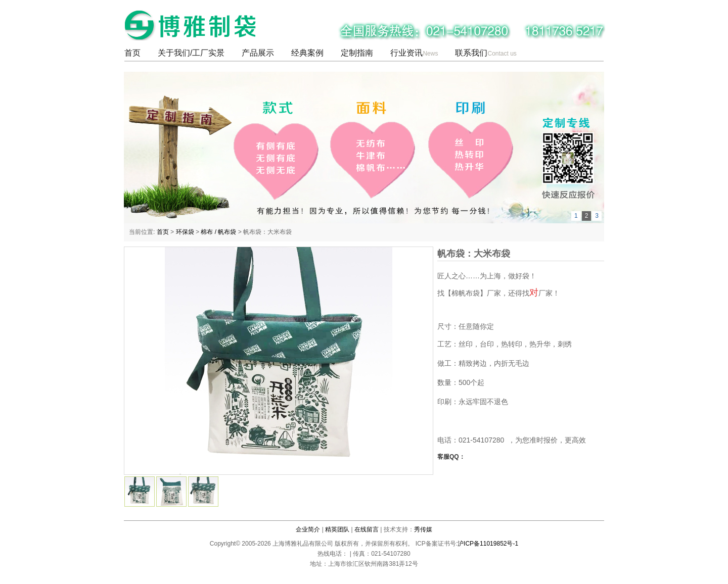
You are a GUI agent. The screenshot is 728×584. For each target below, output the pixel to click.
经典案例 (307, 53)
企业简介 (308, 529)
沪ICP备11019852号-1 (488, 544)
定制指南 (357, 53)
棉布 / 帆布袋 (218, 232)
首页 (132, 53)
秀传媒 (423, 529)
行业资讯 (414, 53)
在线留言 (367, 529)
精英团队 (337, 529)
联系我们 (486, 53)
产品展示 (258, 53)
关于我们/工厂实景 (191, 53)
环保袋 (185, 232)
